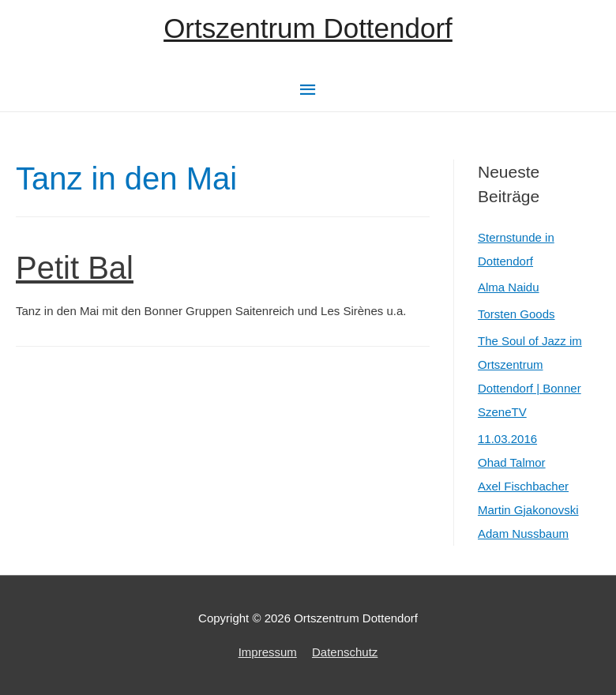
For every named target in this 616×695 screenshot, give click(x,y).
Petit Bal (75, 268)
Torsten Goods (516, 314)
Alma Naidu (509, 287)
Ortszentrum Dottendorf (308, 28)
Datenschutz (345, 652)
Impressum (268, 652)
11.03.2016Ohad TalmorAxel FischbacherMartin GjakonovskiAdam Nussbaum (528, 486)
